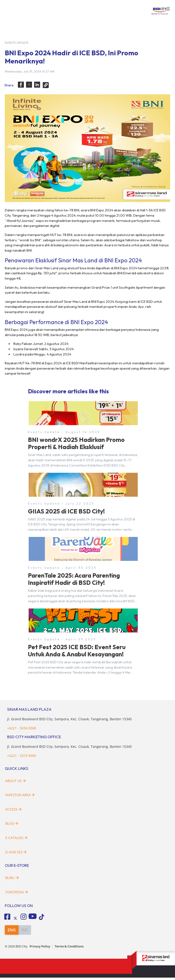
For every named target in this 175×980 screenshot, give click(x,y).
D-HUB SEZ (16, 854)
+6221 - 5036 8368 (22, 730)
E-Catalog (16, 840)
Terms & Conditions (69, 949)
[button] (21, 85)
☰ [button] (168, 9)
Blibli (12, 880)
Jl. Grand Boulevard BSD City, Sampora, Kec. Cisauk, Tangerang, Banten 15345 (69, 722)
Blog (12, 826)
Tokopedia (17, 895)
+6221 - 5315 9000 (22, 758)
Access (13, 812)
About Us (16, 783)
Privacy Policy (40, 949)
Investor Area (20, 797)
